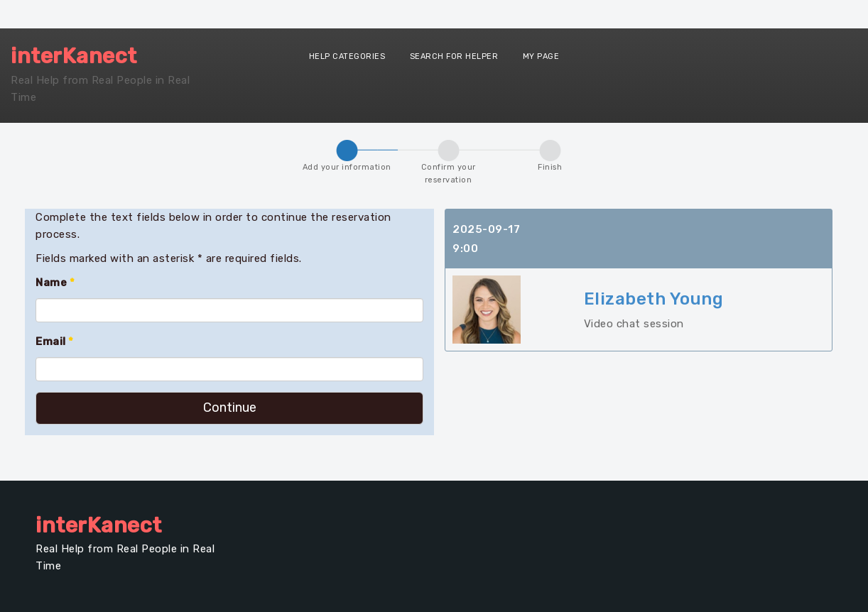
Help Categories (347, 56)
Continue (230, 408)
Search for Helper (454, 56)
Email (55, 341)
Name (55, 283)
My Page (541, 56)
